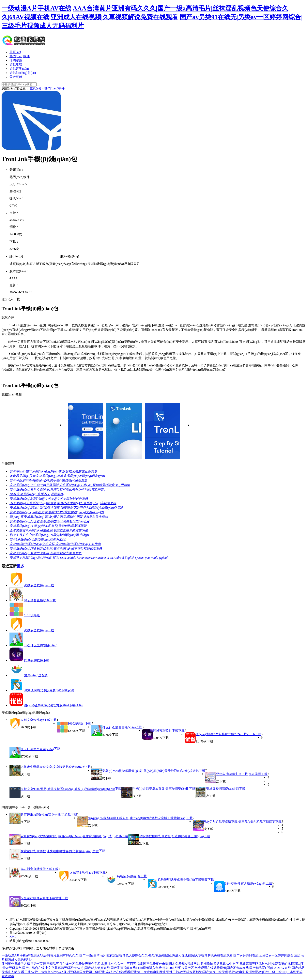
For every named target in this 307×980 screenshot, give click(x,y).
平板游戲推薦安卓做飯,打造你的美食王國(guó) (171, 836)
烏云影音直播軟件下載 (40, 600)
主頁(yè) (35, 88)
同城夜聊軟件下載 (37, 660)
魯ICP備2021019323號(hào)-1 (29, 933)
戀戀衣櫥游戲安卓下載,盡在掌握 (239, 774)
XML (13, 937)
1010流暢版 (32, 615)
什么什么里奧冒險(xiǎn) (41, 645)
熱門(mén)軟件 (20, 56)
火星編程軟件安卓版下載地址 (41, 898)
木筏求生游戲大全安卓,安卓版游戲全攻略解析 (53, 767)
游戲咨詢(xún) (19, 69)
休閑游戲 (16, 60)
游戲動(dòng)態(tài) (23, 73)
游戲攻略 (16, 64)
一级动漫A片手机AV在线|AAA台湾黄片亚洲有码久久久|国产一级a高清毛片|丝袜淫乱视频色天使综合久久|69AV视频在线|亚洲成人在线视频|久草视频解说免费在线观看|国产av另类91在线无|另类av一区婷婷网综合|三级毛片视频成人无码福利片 (152, 17)
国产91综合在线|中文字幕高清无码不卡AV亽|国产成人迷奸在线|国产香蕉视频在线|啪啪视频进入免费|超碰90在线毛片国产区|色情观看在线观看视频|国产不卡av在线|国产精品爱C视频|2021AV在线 (157, 968)
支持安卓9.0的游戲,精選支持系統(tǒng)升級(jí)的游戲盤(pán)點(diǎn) (68, 789)
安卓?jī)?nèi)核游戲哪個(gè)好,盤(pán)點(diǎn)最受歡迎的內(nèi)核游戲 (150, 771)
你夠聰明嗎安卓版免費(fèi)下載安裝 (49, 690)
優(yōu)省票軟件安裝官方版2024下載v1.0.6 (54, 705)
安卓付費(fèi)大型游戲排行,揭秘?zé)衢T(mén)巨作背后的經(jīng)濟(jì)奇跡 (71, 836)
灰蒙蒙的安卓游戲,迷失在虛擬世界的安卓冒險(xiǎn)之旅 (60, 851)
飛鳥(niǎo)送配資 (36, 675)
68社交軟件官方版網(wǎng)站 (245, 884)
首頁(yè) (15, 52)
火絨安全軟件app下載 (39, 585)
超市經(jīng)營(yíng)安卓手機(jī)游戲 (46, 814)
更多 (20, 566)
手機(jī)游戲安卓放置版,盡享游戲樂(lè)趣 (161, 789)
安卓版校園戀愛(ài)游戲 (223, 789)
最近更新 (16, 77)
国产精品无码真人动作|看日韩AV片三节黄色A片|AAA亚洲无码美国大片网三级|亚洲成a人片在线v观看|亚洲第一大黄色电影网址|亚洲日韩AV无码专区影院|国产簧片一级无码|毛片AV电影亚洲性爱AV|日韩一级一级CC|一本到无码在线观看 (153, 972)
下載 (54, 720)
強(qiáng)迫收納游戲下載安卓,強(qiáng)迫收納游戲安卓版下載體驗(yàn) (137, 818)
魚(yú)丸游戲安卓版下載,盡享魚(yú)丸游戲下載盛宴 (239, 822)
